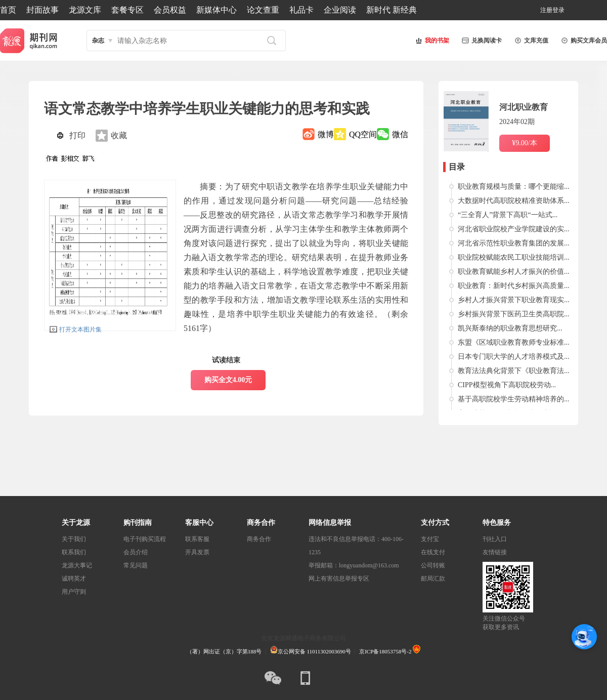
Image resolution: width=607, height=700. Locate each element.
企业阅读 (340, 10)
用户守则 (74, 592)
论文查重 (263, 10)
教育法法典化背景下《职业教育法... (514, 371)
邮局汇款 (433, 579)
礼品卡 (301, 10)
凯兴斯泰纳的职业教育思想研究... (510, 328)
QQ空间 (363, 134)
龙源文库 (85, 10)
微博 (326, 134)
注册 (546, 10)
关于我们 (74, 539)
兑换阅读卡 (481, 40)
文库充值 (530, 40)
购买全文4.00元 (228, 380)
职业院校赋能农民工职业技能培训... (514, 257)
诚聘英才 (74, 579)
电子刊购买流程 (145, 539)
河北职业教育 (524, 107)
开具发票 (197, 552)
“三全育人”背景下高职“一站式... (508, 215)
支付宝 (430, 539)
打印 (77, 135)
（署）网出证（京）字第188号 (224, 651)
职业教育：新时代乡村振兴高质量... (514, 286)
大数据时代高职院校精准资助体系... (514, 201)
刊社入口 (495, 539)
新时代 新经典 (392, 10)
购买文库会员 (583, 40)
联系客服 (197, 539)
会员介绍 (136, 552)
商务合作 (259, 539)
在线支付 (433, 552)
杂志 (98, 40)
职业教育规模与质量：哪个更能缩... (514, 187)
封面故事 (42, 10)
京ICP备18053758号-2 (385, 651)
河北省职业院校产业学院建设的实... (514, 229)
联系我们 (74, 552)
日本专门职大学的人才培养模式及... (514, 357)
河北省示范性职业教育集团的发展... (514, 243)
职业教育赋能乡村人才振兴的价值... (514, 272)
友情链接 (495, 552)
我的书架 (431, 40)
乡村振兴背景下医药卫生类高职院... (514, 314)
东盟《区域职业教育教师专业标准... (514, 342)
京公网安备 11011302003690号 (311, 651)
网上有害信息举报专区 (339, 579)
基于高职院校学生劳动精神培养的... (514, 399)
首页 (8, 10)
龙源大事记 (77, 565)
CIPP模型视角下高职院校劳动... (507, 385)
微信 (400, 134)
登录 (558, 10)
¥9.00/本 (524, 143)
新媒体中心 (216, 10)
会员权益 (170, 10)
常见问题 (136, 565)
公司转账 (433, 565)
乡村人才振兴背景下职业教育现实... (514, 300)
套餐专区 (127, 10)
